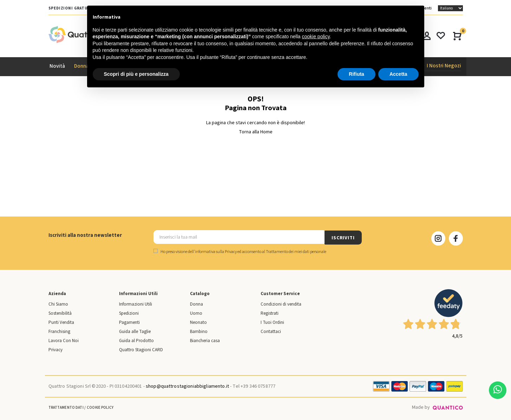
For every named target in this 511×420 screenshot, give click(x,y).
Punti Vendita (61, 322)
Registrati (270, 313)
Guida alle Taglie (135, 331)
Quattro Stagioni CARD (141, 349)
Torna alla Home (256, 132)
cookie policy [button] (316, 36)
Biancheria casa (205, 340)
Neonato (198, 322)
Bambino (199, 331)
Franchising (59, 331)
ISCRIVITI (343, 237)
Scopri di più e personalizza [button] (136, 74)
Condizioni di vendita (281, 304)
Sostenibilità (60, 313)
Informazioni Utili (136, 304)
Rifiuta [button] (356, 74)
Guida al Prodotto (136, 340)
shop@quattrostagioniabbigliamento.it (187, 386)
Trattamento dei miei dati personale (296, 251)
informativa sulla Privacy (216, 251)
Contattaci (271, 331)
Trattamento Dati (66, 407)
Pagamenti (129, 322)
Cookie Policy (100, 407)
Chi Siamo (58, 304)
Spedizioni (129, 313)
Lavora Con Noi (64, 340)
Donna (196, 304)
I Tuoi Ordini (272, 322)
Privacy (55, 349)
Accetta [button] (398, 74)
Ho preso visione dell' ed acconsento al (240, 251)
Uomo (196, 313)
